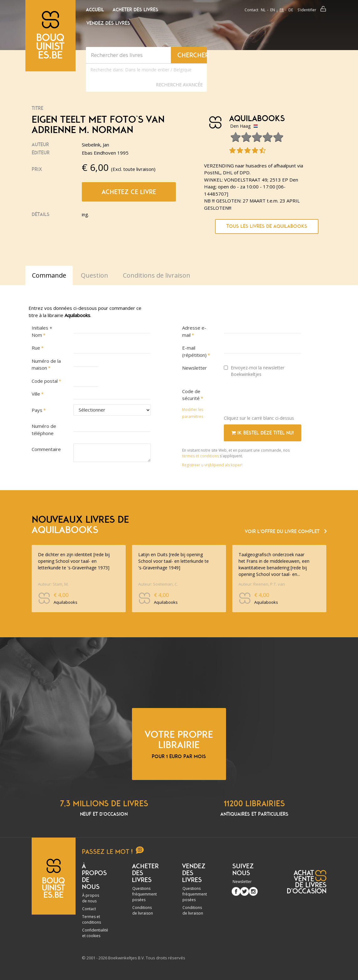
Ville (36, 394)
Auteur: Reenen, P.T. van (262, 584)
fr (282, 10)
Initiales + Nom (42, 331)
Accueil (95, 10)
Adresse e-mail (194, 331)
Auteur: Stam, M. (53, 584)
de (291, 10)
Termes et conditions (92, 919)
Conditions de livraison (143, 910)
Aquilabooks (257, 119)
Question (95, 275)
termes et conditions (201, 456)
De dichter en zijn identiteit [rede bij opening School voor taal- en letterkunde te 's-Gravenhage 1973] (74, 561)
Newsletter (195, 368)
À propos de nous (91, 898)
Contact (251, 10)
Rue (36, 348)
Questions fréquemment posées (145, 894)
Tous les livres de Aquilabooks (267, 226)
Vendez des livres (108, 23)
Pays (37, 410)
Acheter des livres (135, 10)
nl (263, 10)
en (273, 10)
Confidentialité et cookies (95, 933)
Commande (49, 275)
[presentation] (271, 398)
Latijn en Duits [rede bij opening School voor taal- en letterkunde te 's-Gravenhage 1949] (174, 561)
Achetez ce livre (129, 192)
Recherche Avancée (179, 85)
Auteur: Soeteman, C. (158, 584)
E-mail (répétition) (194, 351)
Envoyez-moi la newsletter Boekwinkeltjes (254, 371)
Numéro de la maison (46, 364)
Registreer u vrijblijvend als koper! (212, 465)
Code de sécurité (191, 395)
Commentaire (46, 449)
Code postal (45, 381)
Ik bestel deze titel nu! (263, 433)
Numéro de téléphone (44, 430)
